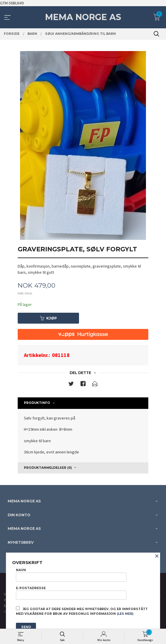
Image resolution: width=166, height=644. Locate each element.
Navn (71, 575)
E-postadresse (71, 593)
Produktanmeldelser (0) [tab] (48, 468)
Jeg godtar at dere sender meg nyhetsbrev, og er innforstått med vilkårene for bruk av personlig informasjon (82, 611)
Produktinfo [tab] (37, 403)
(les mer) (125, 614)
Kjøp (48, 318)
